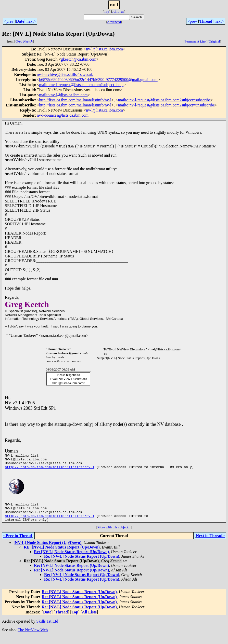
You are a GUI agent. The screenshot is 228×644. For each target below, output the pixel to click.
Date (20, 21)
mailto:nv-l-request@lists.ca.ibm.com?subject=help (81, 85)
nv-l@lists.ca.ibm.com (104, 49)
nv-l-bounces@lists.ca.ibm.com (63, 115)
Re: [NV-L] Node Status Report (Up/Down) (71, 559)
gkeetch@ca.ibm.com (79, 59)
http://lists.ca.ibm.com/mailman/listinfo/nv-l (75, 100)
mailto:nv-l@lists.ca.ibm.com (63, 95)
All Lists (118, 12)
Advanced (114, 22)
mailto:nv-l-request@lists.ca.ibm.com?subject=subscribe (164, 100)
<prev (9, 21)
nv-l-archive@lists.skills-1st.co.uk (65, 74)
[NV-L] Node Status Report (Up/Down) (47, 550)
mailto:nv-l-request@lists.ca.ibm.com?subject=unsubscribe (166, 105)
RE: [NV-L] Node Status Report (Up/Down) (62, 555)
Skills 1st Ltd (47, 629)
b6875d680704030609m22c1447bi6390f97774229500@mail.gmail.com (98, 80)
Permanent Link (196, 41)
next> (31, 21)
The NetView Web (33, 638)
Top (106, 12)
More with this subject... (114, 535)
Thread (206, 21)
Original (214, 41)
